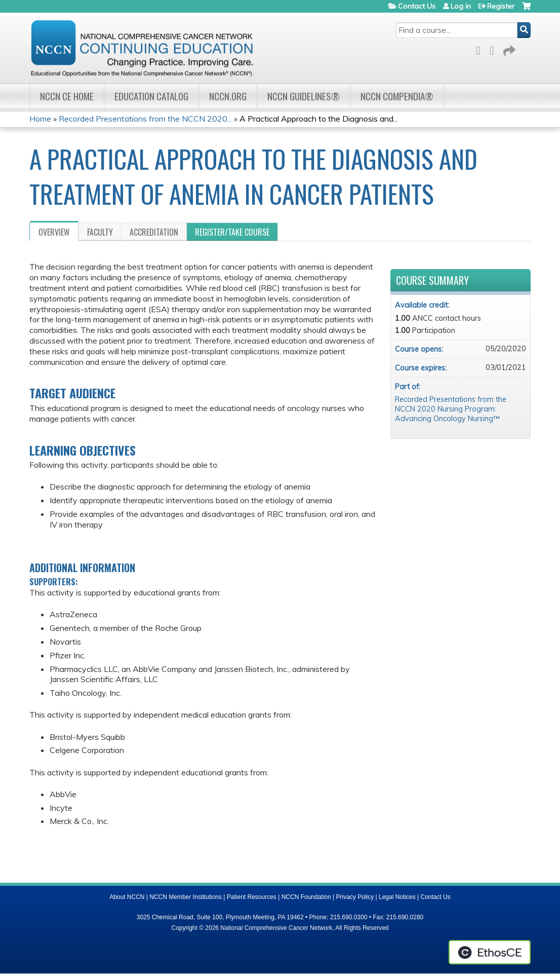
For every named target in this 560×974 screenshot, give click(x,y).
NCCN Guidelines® (304, 96)
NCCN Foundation (306, 897)
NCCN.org (228, 96)
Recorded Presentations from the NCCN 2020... (145, 119)
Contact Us (417, 6)
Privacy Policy (355, 897)
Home (40, 119)
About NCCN (127, 897)
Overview (54, 232)
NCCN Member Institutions (186, 897)
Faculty (100, 232)
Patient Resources (252, 897)
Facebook (481, 49)
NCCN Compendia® (397, 96)
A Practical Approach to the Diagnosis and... (319, 119)
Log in (461, 6)
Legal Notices (397, 897)
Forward (508, 49)
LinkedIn (495, 49)
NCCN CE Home (67, 96)
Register (501, 6)
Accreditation (154, 232)
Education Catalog (151, 96)
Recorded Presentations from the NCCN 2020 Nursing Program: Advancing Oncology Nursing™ (451, 409)
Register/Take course (232, 232)
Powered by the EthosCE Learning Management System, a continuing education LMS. (490, 952)
